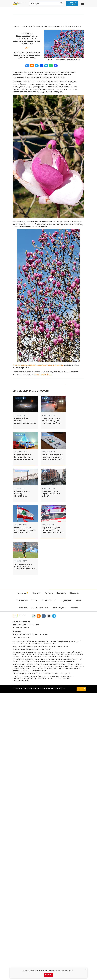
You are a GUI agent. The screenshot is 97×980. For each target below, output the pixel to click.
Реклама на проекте (21, 622)
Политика (20, 507)
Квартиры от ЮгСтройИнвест (72, 4)
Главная (16, 26)
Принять (48, 975)
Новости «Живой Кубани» (31, 26)
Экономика (48, 435)
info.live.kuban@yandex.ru (22, 628)
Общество (20, 435)
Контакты (37, 593)
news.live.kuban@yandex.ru (22, 637)
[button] (27, 66)
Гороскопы (20, 398)
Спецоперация (66, 600)
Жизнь (45, 26)
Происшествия (22, 471)
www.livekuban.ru (56, 659)
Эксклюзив (23, 593)
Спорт (18, 544)
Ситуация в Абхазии (40, 608)
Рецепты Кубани (59, 608)
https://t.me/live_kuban (43, 374)
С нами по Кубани (48, 600)
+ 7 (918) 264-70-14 (27, 625)
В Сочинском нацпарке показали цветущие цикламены (38, 365)
